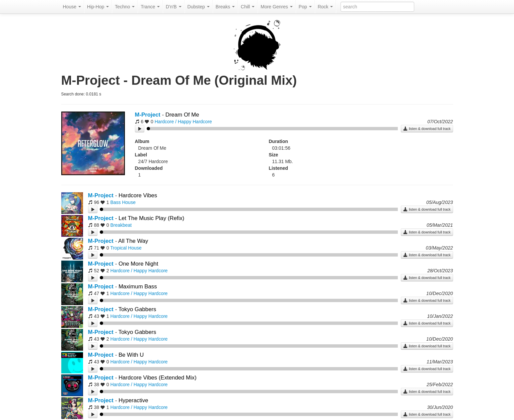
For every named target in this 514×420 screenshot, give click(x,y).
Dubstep (199, 7)
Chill (248, 7)
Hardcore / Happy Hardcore (183, 122)
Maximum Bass (138, 287)
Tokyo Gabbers (137, 309)
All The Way (133, 241)
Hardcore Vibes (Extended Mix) (158, 378)
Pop (305, 7)
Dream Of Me (182, 115)
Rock (325, 7)
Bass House (123, 202)
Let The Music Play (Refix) (151, 218)
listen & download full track (427, 129)
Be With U (131, 355)
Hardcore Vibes (138, 195)
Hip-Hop (98, 7)
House (72, 7)
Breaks (225, 7)
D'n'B (173, 7)
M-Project (148, 115)
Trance (150, 7)
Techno (125, 7)
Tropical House (126, 248)
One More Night (138, 264)
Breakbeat (121, 225)
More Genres (277, 7)
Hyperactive (133, 400)
